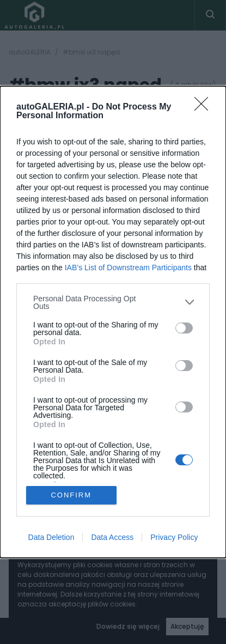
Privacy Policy (174, 537)
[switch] (184, 328)
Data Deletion (51, 537)
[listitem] (113, 302)
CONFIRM (71, 495)
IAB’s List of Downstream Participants (128, 268)
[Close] (205, 107)
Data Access (112, 537)
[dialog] (113, 322)
